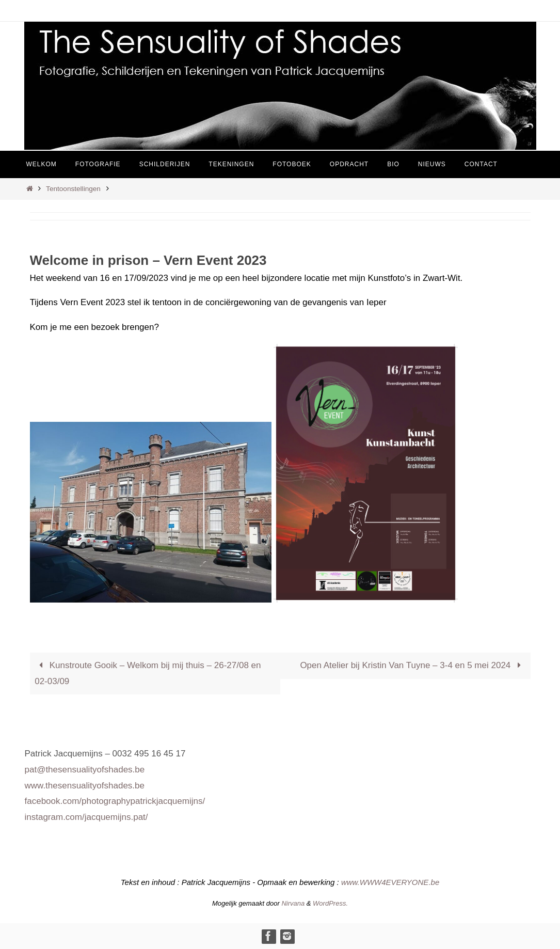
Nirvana (293, 903)
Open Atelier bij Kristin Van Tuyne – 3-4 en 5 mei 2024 (412, 665)
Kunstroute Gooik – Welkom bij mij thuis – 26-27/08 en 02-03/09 (148, 673)
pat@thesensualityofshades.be (85, 770)
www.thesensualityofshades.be (85, 786)
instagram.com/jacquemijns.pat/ (86, 817)
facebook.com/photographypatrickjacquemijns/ (115, 801)
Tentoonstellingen (73, 189)
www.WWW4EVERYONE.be (390, 882)
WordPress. (330, 903)
